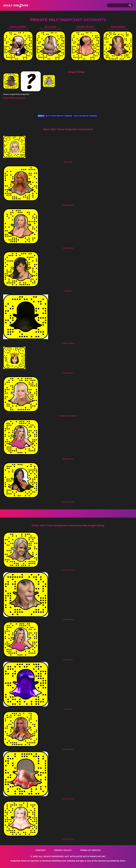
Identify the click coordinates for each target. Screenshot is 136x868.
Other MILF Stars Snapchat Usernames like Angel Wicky (68, 525)
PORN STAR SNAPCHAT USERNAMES (86, 116)
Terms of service (90, 850)
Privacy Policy (63, 850)
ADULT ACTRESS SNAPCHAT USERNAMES (59, 116)
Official (41, 116)
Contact (41, 850)
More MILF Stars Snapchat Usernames (68, 129)
